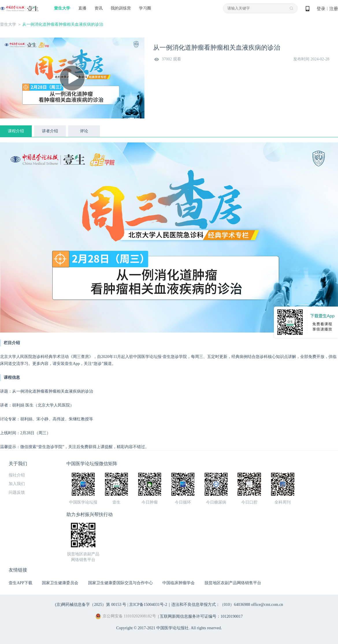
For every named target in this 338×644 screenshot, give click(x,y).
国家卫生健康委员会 (60, 583)
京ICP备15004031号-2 (148, 605)
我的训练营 (121, 8)
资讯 (99, 8)
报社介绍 (17, 475)
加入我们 (17, 484)
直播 (82, 8)
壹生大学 (62, 8)
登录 (321, 9)
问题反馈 (17, 492)
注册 (334, 9)
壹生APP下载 (21, 583)
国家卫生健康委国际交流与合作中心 (120, 583)
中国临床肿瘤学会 (179, 583)
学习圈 (145, 8)
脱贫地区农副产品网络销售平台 (233, 583)
